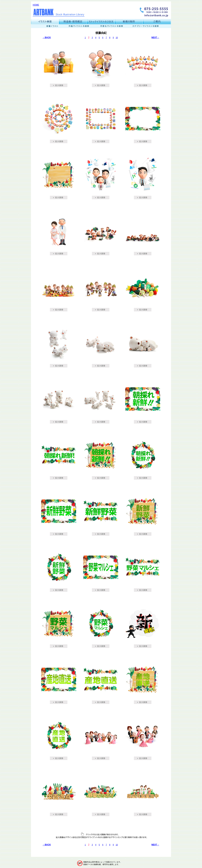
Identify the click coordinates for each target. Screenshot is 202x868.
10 (117, 38)
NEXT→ (155, 38)
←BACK (47, 38)
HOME (36, 5)
